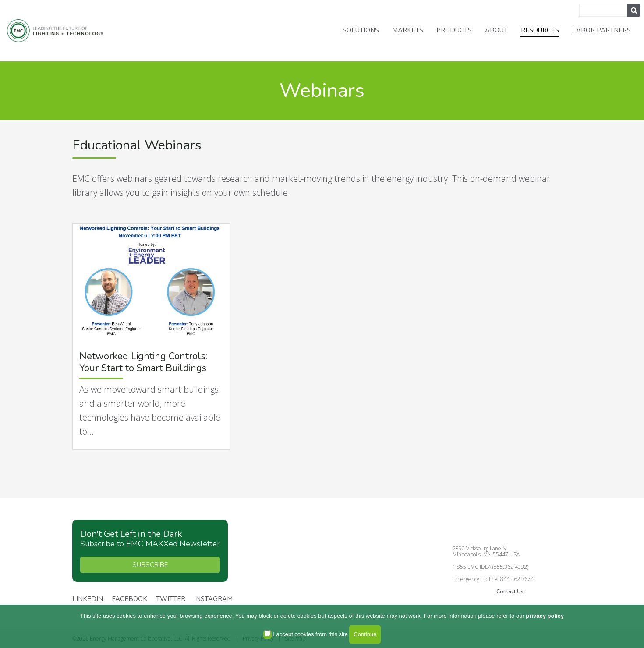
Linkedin (88, 599)
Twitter (171, 599)
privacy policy (545, 616)
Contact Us (510, 591)
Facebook (129, 599)
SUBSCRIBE (150, 565)
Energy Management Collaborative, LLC (61, 31)
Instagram (213, 599)
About (496, 30)
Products (454, 30)
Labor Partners (602, 30)
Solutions (361, 30)
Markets (408, 30)
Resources (540, 30)
